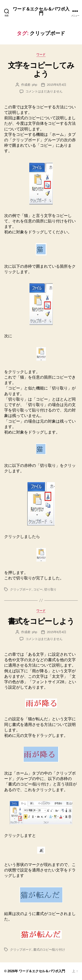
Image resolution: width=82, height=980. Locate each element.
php (35, 85)
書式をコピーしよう (41, 621)
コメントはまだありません (44, 91)
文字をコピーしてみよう (41, 70)
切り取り (50, 589)
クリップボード (21, 589)
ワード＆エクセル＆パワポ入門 (41, 11)
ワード (41, 55)
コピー (38, 589)
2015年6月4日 (57, 85)
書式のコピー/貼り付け (49, 949)
